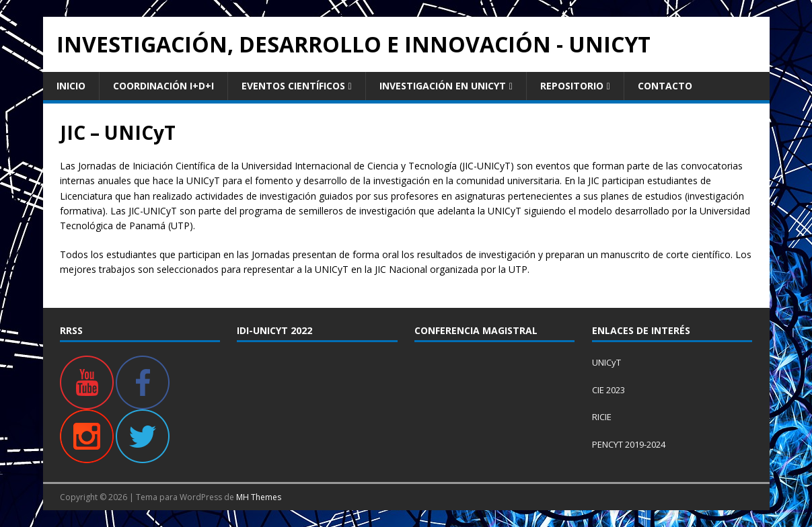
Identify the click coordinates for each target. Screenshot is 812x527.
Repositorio (572, 86)
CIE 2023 (608, 390)
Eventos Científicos (293, 86)
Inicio (71, 86)
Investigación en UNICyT (443, 86)
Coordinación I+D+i (163, 86)
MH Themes (259, 497)
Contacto (665, 86)
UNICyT (606, 362)
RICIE (602, 417)
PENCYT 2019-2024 (629, 444)
